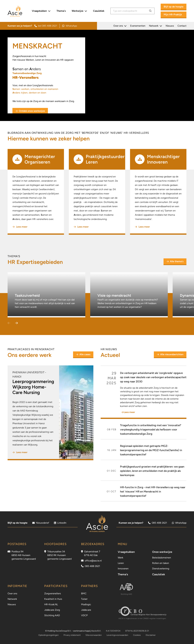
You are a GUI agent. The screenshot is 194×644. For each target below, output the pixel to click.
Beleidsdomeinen (162, 558)
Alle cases (84, 355)
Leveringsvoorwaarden (117, 635)
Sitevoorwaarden (94, 635)
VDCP (84, 615)
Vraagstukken (41, 11)
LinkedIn (60, 523)
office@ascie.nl (93, 561)
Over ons (120, 26)
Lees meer (20, 227)
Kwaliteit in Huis (53, 599)
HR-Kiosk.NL (51, 604)
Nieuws (170, 26)
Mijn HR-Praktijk (173, 15)
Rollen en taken (161, 563)
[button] (17, 323)
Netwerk (156, 26)
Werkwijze (79, 11)
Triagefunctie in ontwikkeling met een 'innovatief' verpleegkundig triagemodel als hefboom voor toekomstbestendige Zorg (151, 430)
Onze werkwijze (162, 552)
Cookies (137, 635)
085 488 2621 (158, 523)
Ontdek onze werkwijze (30, 111)
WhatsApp (70, 26)
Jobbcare (86, 610)
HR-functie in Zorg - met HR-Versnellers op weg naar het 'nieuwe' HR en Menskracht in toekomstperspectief (153, 492)
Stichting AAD (52, 615)
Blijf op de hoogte (174, 7)
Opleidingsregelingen (48, 635)
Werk (120, 558)
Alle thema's (175, 261)
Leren (121, 563)
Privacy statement (72, 635)
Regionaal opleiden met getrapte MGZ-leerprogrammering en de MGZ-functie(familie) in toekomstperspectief (151, 450)
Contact (182, 26)
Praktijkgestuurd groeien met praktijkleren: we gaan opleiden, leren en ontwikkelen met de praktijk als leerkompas (152, 471)
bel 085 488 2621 (46, 26)
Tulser (84, 599)
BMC (84, 593)
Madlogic (86, 604)
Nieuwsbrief (41, 523)
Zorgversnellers (53, 593)
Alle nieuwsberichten (170, 354)
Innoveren (123, 569)
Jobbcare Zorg (52, 610)
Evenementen (138, 26)
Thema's (61, 11)
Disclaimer (151, 635)
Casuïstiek (99, 11)
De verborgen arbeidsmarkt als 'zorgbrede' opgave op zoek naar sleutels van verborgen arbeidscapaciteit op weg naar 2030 (153, 377)
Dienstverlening (161, 569)
